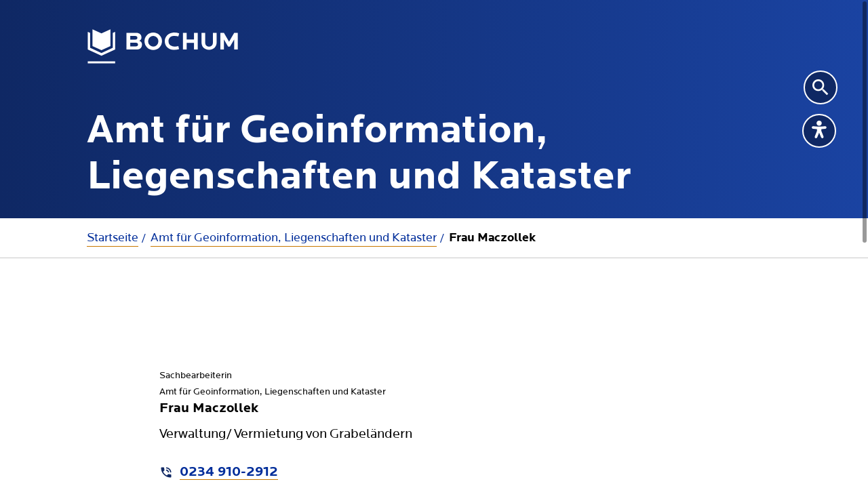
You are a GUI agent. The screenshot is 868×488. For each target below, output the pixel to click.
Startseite (113, 238)
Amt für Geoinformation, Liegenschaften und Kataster (294, 238)
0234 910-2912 (229, 472)
